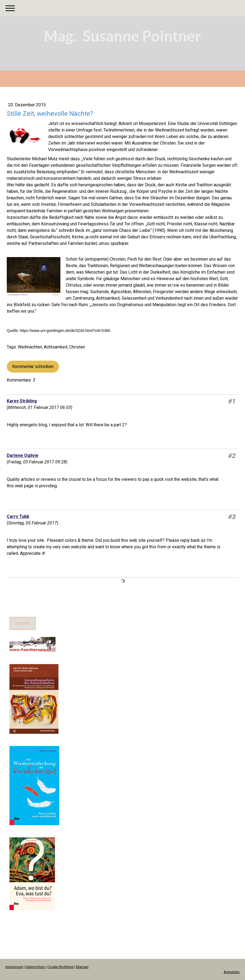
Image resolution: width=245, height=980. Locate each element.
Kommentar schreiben (33, 366)
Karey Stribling (22, 401)
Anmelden (232, 972)
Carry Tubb (18, 516)
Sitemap (82, 967)
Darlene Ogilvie (23, 455)
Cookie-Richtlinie (60, 967)
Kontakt (23, 623)
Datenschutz (35, 967)
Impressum (14, 967)
